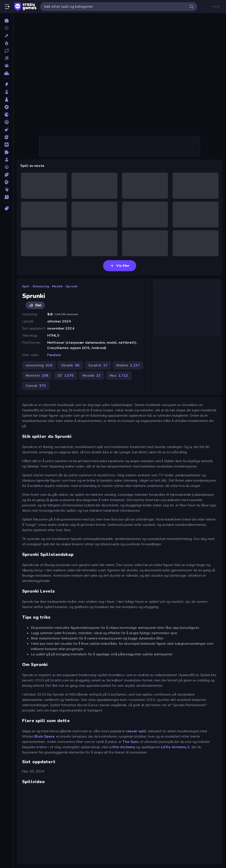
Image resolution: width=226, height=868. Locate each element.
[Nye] (7, 36)
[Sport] (7, 175)
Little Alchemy (122, 747)
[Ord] (7, 145)
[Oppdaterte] (7, 51)
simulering (41, 286)
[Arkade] (7, 92)
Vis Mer (120, 266)
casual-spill (136, 731)
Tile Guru (130, 742)
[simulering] (7, 160)
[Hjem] (7, 21)
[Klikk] (7, 130)
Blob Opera (44, 736)
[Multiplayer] (7, 66)
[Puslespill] (7, 152)
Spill (26, 286)
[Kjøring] (7, 122)
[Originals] (7, 58)
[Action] (7, 84)
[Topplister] (7, 73)
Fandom (54, 355)
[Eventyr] (7, 107)
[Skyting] (7, 167)
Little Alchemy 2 (175, 747)
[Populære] (7, 43)
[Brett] (7, 99)
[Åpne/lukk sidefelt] (7, 7)
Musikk (57, 286)
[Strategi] (7, 182)
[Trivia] (7, 197)
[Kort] (7, 137)
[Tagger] (7, 208)
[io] (7, 114)
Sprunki (72, 286)
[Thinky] (7, 190)
